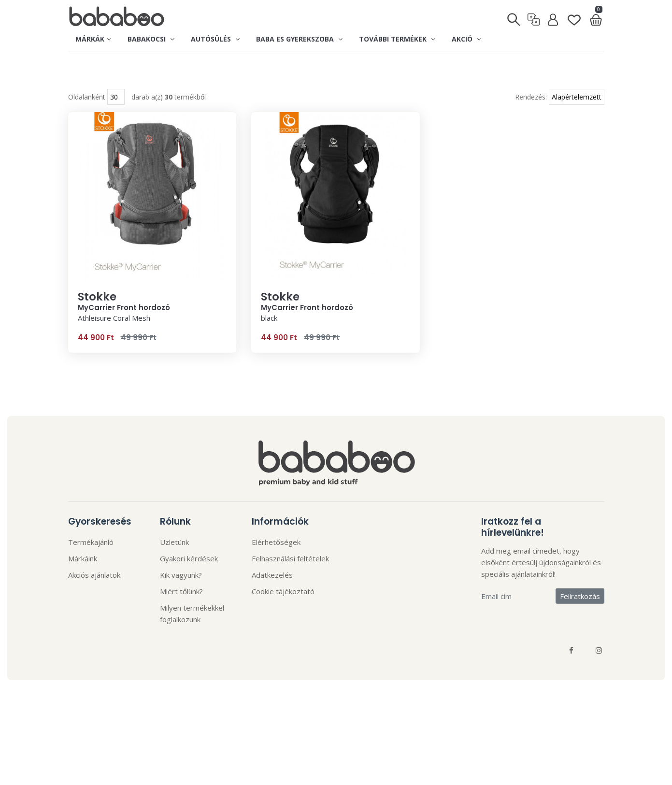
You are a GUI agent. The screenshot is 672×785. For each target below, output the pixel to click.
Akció (466, 39)
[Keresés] (514, 17)
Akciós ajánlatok (94, 595)
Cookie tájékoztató (283, 611)
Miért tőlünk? (181, 611)
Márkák (93, 39)
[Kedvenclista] (574, 17)
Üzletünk (174, 562)
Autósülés (215, 39)
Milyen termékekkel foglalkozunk (192, 633)
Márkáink (83, 578)
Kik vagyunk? (181, 595)
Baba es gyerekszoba (299, 39)
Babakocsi (151, 39)
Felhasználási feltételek (290, 578)
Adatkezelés (272, 595)
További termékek (397, 39)
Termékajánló (91, 562)
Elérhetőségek (276, 562)
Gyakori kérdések (189, 578)
